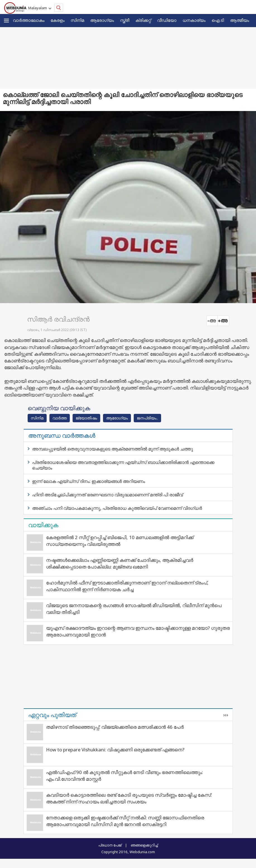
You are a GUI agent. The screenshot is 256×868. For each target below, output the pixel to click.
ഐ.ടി (218, 20)
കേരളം (58, 20)
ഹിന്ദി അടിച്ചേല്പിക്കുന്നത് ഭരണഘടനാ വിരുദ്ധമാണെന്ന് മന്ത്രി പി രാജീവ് (107, 495)
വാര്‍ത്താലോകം (29, 20)
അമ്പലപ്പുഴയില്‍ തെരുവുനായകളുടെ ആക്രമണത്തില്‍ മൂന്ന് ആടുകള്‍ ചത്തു (113, 449)
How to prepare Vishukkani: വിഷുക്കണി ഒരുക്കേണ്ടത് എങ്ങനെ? (115, 750)
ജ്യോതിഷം (86, 418)
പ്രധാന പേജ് (110, 845)
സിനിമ (77, 20)
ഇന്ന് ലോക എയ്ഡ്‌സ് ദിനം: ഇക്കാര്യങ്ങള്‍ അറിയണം (89, 481)
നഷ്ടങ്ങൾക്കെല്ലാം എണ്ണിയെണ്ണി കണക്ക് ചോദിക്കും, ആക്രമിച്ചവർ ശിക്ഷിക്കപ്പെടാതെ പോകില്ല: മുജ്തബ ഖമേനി (120, 563)
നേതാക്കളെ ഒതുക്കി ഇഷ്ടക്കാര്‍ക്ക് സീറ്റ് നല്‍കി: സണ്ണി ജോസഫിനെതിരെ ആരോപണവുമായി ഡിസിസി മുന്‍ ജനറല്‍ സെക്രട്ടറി (125, 821)
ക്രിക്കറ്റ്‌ (143, 20)
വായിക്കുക (43, 525)
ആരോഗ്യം (102, 20)
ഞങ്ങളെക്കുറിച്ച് (144, 845)
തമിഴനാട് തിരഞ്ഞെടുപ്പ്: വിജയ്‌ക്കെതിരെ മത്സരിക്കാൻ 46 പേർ (115, 727)
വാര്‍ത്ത (60, 418)
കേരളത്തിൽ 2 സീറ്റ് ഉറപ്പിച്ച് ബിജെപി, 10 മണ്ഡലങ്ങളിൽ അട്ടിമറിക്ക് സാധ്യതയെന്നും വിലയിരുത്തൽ (120, 541)
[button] (6, 21)
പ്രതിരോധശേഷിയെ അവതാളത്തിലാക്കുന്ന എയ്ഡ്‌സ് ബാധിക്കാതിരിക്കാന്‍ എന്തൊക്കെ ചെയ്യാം (123, 465)
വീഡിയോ (167, 20)
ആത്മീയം (240, 20)
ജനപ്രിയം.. (147, 418)
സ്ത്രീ (125, 20)
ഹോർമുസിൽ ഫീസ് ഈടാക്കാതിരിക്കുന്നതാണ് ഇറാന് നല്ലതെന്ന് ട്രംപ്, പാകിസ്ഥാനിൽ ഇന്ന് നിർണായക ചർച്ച (127, 586)
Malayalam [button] (38, 8)
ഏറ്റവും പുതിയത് (52, 715)
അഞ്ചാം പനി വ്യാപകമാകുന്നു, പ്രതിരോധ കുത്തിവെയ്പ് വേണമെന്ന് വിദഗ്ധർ (117, 508)
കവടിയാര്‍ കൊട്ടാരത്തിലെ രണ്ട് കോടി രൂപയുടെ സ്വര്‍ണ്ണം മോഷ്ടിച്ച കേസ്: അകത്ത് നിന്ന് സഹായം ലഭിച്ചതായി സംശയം (129, 798)
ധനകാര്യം (194, 20)
